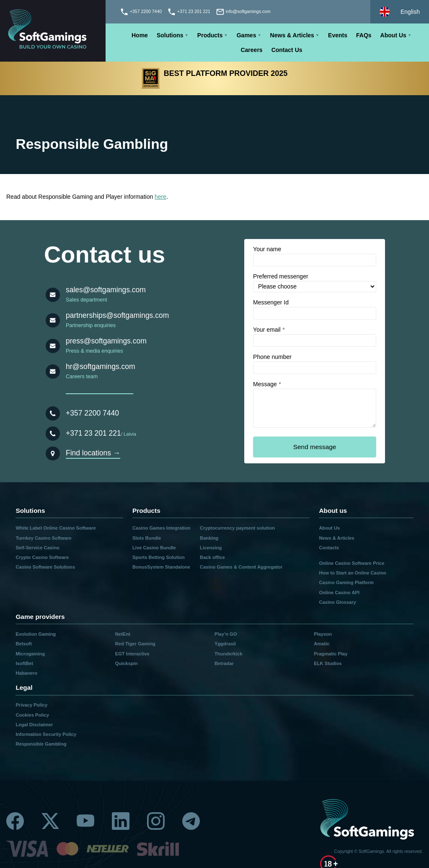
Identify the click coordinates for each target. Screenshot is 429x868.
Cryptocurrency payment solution (237, 528)
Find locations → (93, 453)
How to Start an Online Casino (352, 573)
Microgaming (30, 654)
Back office (212, 557)
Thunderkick (229, 654)
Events (338, 35)
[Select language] (400, 12)
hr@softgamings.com (101, 366)
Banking (209, 538)
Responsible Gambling (41, 744)
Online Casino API (339, 593)
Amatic (322, 644)
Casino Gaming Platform (346, 582)
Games (247, 35)
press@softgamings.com (106, 341)
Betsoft (24, 644)
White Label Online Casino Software (56, 528)
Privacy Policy (31, 705)
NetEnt (123, 634)
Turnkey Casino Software (43, 538)
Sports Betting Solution (159, 557)
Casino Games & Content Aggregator (241, 567)
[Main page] (53, 31)
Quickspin (127, 663)
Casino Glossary (337, 602)
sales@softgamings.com (106, 290)
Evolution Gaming (36, 634)
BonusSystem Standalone (161, 567)
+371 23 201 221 (93, 433)
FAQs (364, 35)
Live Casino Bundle (154, 548)
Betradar (224, 663)
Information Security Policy (46, 734)
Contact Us (287, 50)
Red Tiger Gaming (135, 644)
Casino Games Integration (162, 528)
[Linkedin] (121, 821)
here (160, 197)
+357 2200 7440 (92, 413)
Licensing (211, 548)
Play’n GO (226, 634)
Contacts (329, 548)
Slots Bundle (147, 538)
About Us (393, 35)
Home (140, 35)
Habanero (26, 673)
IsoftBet (24, 663)
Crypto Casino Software (42, 557)
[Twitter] (50, 821)
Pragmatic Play (331, 654)
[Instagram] (156, 821)
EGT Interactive (132, 654)
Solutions (170, 35)
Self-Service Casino (37, 548)
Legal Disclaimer (34, 725)
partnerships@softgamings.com (117, 315)
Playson (323, 634)
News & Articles (292, 35)
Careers (251, 50)
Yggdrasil (225, 644)
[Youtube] (85, 821)
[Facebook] (15, 821)
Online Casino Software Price (351, 563)
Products (210, 35)
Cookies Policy (32, 715)
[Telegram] (191, 821)
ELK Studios (328, 663)
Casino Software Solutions (45, 567)
